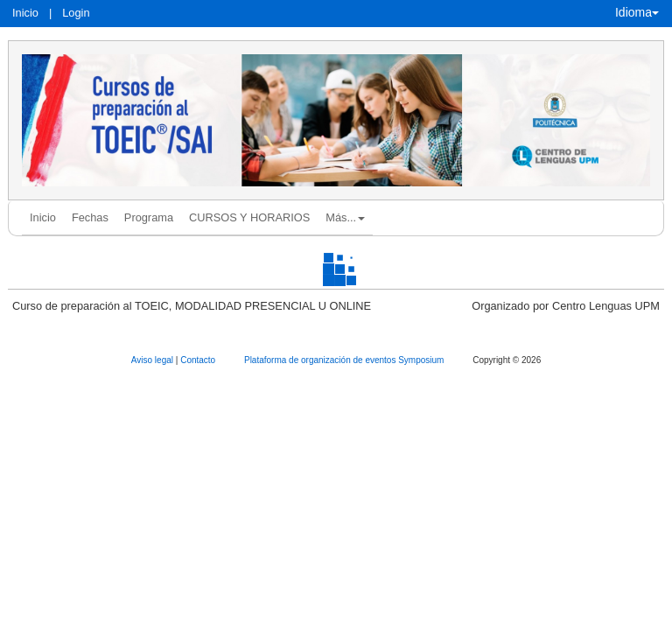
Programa (149, 217)
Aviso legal (154, 360)
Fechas (90, 217)
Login (76, 13)
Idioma (637, 12)
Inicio (25, 13)
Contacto (199, 360)
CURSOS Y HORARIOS (249, 217)
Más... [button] (345, 217)
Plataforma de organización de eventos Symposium (345, 360)
